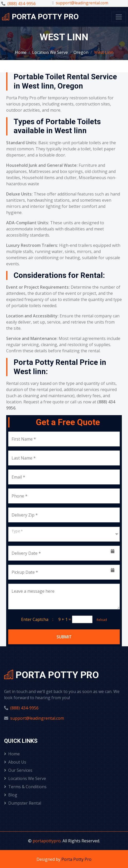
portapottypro (47, 841)
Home (21, 52)
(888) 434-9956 (22, 4)
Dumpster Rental (23, 803)
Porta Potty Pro (76, 859)
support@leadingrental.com (82, 3)
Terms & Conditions (25, 787)
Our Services (18, 770)
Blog (11, 795)
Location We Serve (50, 52)
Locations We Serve (25, 778)
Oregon (81, 52)
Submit (64, 637)
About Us (15, 762)
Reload (100, 620)
